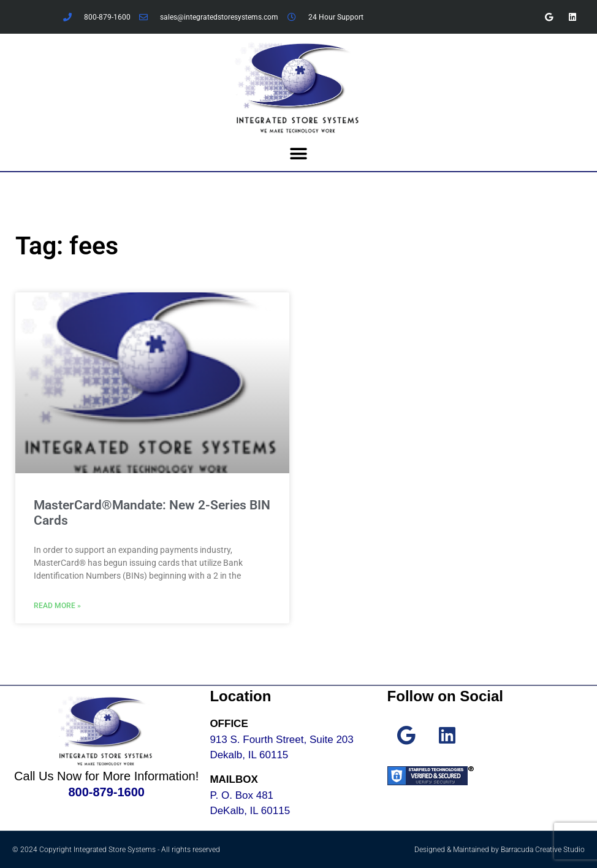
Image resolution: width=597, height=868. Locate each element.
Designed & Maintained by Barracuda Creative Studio (500, 850)
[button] (299, 154)
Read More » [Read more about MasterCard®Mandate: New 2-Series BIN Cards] (57, 606)
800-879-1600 (106, 792)
